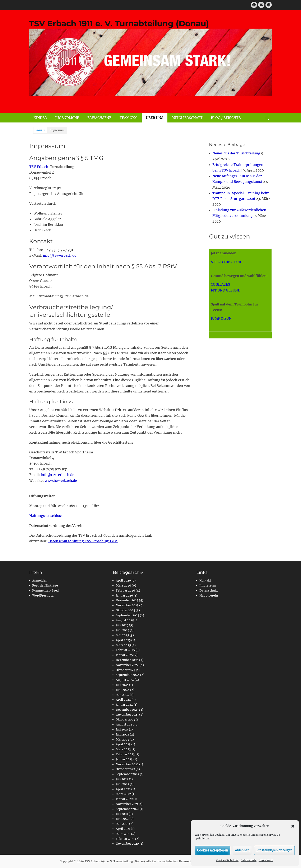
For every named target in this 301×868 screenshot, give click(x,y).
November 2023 (127, 715)
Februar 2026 (125, 590)
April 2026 (123, 580)
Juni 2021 (122, 819)
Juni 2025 (122, 630)
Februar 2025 (125, 650)
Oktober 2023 (125, 719)
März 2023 (123, 749)
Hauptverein (209, 595)
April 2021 (123, 829)
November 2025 (127, 605)
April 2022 (123, 789)
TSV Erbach (39, 167)
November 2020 (127, 844)
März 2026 (123, 585)
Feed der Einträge (45, 585)
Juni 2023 (122, 734)
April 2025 (123, 640)
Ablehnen (242, 850)
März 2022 (123, 794)
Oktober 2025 (125, 610)
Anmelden (40, 580)
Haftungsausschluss (46, 516)
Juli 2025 (122, 625)
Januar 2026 (124, 595)
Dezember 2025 (127, 600)
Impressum (266, 860)
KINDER (40, 118)
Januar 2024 (124, 705)
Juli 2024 (122, 685)
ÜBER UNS (155, 118)
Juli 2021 (122, 814)
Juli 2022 (122, 779)
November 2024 (127, 665)
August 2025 (125, 620)
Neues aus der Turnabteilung (236, 153)
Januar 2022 (124, 799)
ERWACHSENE (99, 118)
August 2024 (125, 680)
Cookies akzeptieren (213, 850)
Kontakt (205, 580)
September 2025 (128, 615)
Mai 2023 (122, 739)
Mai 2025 (122, 635)
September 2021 (127, 809)
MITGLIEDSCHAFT (187, 118)
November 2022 (127, 764)
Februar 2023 (125, 754)
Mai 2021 (122, 824)
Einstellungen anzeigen (274, 850)
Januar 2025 (124, 655)
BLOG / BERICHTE (226, 118)
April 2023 (123, 744)
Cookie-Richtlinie (227, 860)
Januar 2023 (124, 759)
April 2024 (123, 700)
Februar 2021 (125, 839)
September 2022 (128, 774)
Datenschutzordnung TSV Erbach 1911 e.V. (83, 541)
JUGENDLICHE (67, 118)
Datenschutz (249, 860)
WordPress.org (43, 595)
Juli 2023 (122, 729)
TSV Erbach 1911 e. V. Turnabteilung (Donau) (119, 23)
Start (40, 130)
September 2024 (128, 675)
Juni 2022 (122, 784)
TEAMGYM (129, 118)
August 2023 (125, 724)
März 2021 (123, 834)
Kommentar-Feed (45, 590)
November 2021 (127, 804)
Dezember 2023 (127, 710)
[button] (293, 826)
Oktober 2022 (125, 769)
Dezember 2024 (127, 660)
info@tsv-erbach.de (60, 255)
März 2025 (123, 645)
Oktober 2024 (126, 670)
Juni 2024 (123, 690)
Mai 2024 (122, 695)
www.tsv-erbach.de (61, 481)
